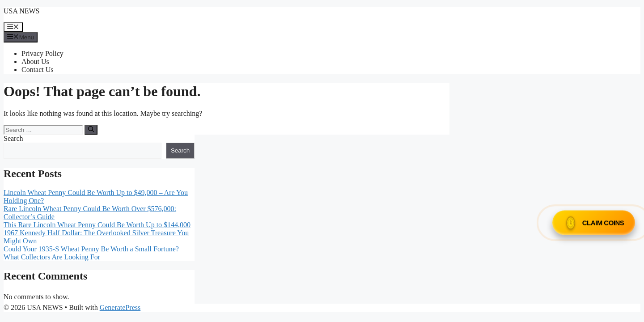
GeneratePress (120, 307)
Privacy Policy (42, 53)
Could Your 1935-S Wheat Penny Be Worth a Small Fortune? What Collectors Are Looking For (91, 253)
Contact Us (38, 70)
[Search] (91, 130)
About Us (35, 61)
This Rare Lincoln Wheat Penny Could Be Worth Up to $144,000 (97, 225)
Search (13, 138)
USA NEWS (21, 11)
